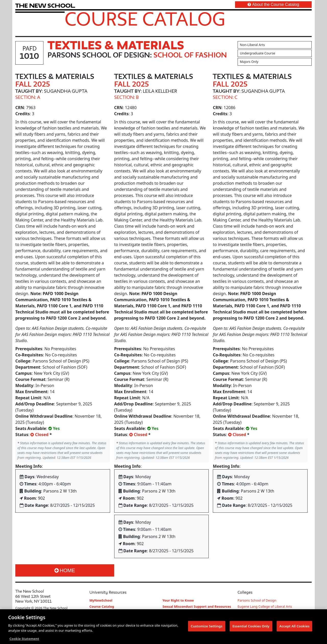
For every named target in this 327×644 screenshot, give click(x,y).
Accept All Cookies (295, 628)
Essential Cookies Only (251, 628)
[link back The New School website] (45, 5)
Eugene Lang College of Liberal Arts (265, 606)
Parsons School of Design (257, 600)
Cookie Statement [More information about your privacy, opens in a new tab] (24, 640)
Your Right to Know (178, 600)
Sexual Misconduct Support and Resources (197, 606)
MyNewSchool (101, 600)
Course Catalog (145, 19)
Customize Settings (207, 628)
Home (65, 570)
